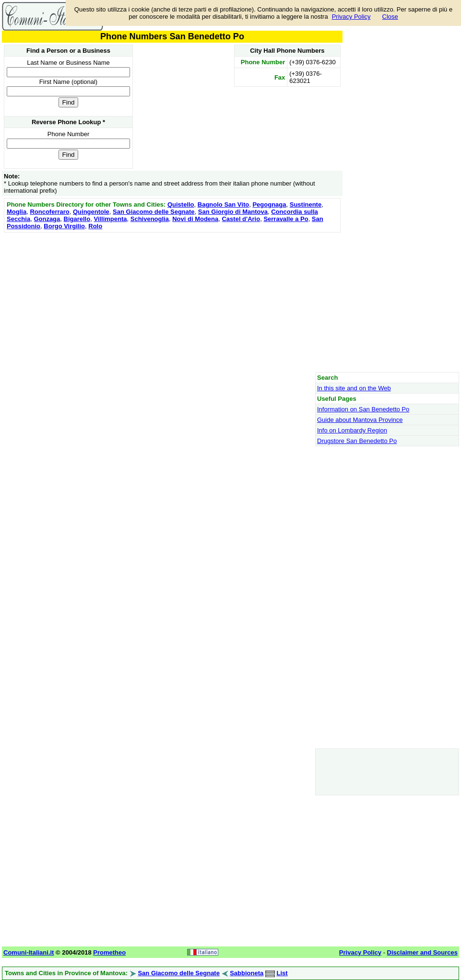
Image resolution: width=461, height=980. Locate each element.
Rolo (95, 226)
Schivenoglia (150, 219)
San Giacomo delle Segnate (154, 212)
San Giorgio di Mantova (233, 212)
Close (390, 17)
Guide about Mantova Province (360, 420)
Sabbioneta (247, 973)
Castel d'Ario (241, 219)
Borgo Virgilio (64, 226)
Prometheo (109, 952)
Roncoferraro (49, 212)
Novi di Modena (195, 219)
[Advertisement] (172, 302)
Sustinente (306, 204)
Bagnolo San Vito (223, 204)
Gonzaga (47, 219)
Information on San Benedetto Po (363, 409)
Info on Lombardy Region (352, 430)
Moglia (17, 212)
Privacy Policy (351, 17)
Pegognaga (269, 204)
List (282, 973)
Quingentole (91, 212)
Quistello (181, 204)
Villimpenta (110, 219)
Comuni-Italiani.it (29, 952)
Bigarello (77, 219)
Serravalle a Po (286, 219)
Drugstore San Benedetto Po (357, 441)
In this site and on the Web (354, 388)
